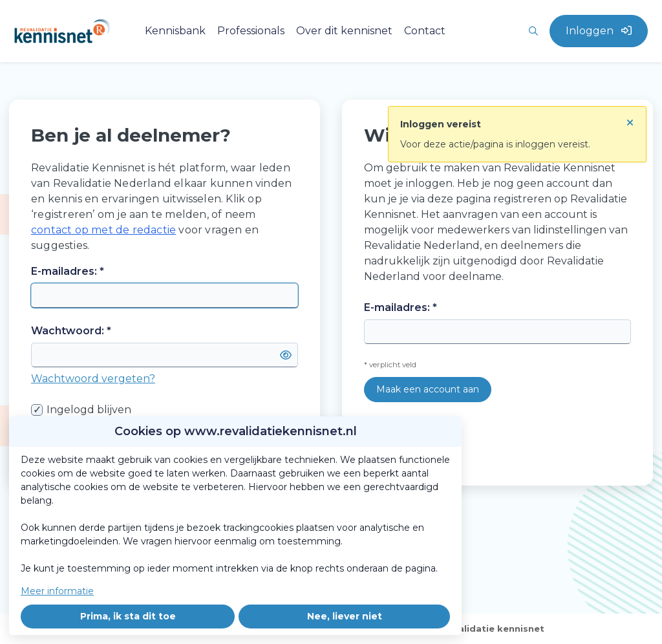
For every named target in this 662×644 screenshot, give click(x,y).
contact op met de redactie (103, 230)
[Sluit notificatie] (630, 119)
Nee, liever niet (345, 616)
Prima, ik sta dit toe (128, 616)
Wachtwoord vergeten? (93, 379)
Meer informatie (57, 591)
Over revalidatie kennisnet (481, 628)
